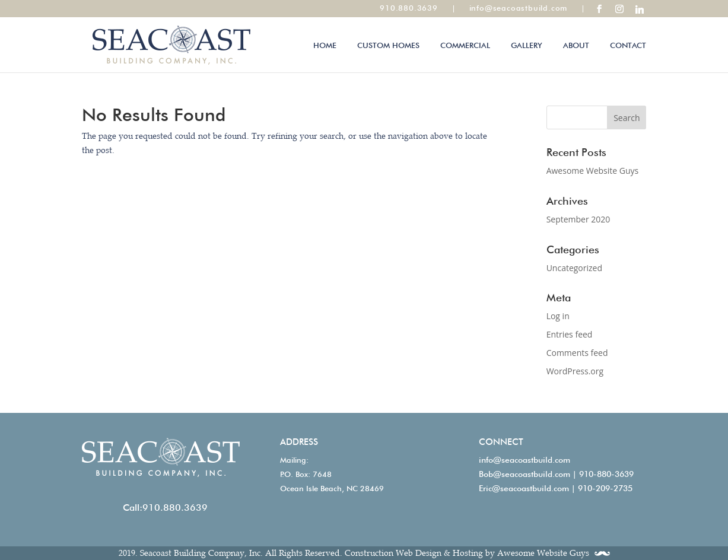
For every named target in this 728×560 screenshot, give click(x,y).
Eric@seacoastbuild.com (524, 488)
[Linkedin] (640, 9)
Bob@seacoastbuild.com (524, 474)
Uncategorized (574, 268)
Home (325, 45)
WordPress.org (575, 371)
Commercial (465, 45)
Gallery (527, 45)
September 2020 (578, 219)
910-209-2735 (605, 488)
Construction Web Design (393, 553)
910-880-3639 (606, 474)
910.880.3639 (175, 507)
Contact (628, 45)
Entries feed (570, 334)
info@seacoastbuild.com (524, 460)
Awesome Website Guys (593, 171)
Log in (558, 316)
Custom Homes (388, 45)
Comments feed (577, 353)
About (576, 45)
